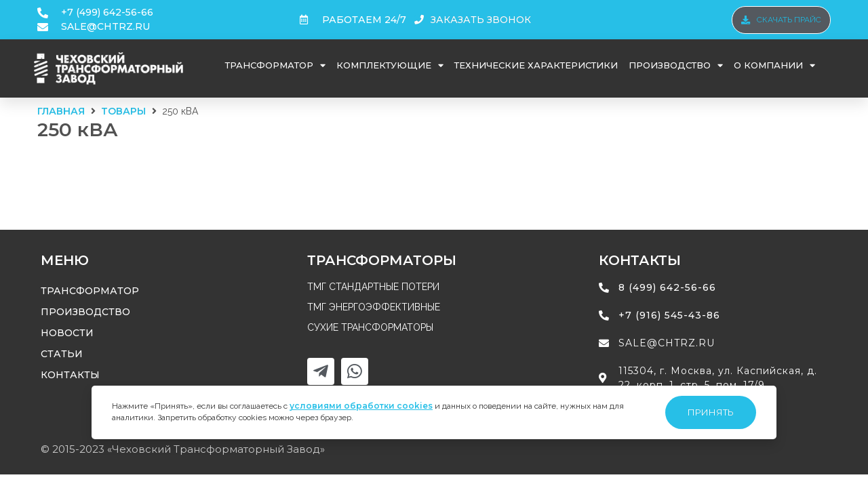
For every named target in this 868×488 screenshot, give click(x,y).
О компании (774, 65)
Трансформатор (275, 65)
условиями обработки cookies (361, 406)
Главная (61, 111)
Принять (711, 412)
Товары (123, 111)
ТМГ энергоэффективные (374, 307)
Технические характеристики (536, 65)
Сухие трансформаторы (370, 327)
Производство (676, 65)
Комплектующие (390, 65)
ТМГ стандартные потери (373, 287)
